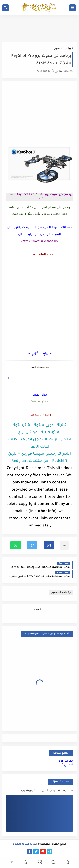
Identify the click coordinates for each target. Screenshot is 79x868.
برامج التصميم (63, 49)
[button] (49, 545)
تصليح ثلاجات (64, 765)
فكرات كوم (66, 761)
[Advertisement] (40, 113)
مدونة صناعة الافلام (25, 844)
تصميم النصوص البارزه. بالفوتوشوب (47, 791)
